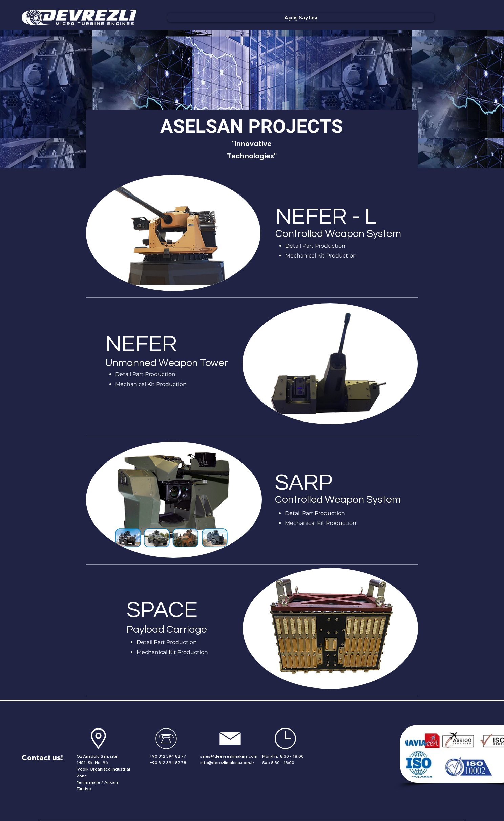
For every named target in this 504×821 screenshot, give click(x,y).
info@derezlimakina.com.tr (227, 763)
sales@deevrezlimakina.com (229, 756)
